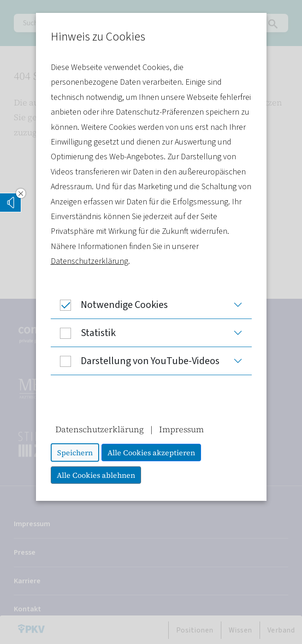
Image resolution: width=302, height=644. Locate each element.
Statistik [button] (83, 333)
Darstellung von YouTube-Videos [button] (135, 361)
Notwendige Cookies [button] (109, 305)
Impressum (181, 429)
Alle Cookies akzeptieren (151, 453)
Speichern (75, 453)
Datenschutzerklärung (89, 261)
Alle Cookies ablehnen (96, 475)
